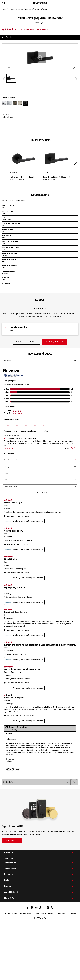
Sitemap (73, 914)
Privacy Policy (25, 914)
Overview (9, 37)
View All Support (26, 342)
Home (4, 9)
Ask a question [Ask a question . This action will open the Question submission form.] (43, 29)
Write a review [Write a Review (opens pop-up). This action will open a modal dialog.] (29, 29)
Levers (20, 9)
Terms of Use (61, 914)
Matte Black (9, 98)
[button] (40, 58)
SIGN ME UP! (12, 840)
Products (12, 9)
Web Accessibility (10, 914)
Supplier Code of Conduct (43, 914)
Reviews (8, 360)
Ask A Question (55, 342)
